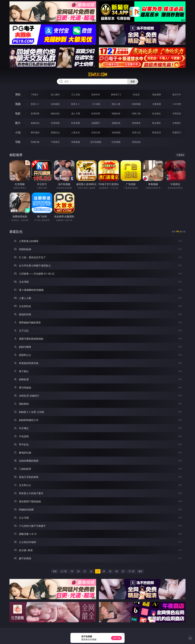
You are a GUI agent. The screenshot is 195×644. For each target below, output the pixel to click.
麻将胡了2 (116, 94)
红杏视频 (116, 142)
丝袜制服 (136, 104)
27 (123, 571)
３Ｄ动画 (96, 104)
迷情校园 (116, 132)
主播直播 (157, 104)
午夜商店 (55, 142)
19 (72, 571)
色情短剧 (136, 142)
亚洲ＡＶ (35, 104)
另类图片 (177, 123)
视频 (18, 104)
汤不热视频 (96, 142)
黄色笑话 (157, 132)
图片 (18, 123)
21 (85, 571)
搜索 (133, 81)
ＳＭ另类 (177, 104)
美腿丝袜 (116, 123)
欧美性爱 (96, 113)
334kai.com (98, 75)
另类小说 (136, 132)
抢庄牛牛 (177, 94)
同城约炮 (35, 142)
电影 (18, 113)
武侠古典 (96, 132)
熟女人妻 (116, 104)
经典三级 (136, 113)
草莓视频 (76, 142)
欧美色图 (76, 123)
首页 (55, 571)
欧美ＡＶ (76, 104)
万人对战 (76, 94)
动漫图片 (96, 123)
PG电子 (35, 94)
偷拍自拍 (55, 113)
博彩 (18, 94)
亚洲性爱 (35, 113)
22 (91, 571)
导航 (18, 142)
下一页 (131, 571)
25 (110, 571)
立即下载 (116, 638)
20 (78, 571)
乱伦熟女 (157, 113)
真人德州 (55, 94)
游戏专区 (96, 94)
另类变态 (177, 113)
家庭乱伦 (55, 132)
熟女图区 (157, 123)
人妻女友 (76, 132)
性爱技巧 (177, 132)
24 (104, 571)
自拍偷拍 (55, 104)
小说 (18, 132)
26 (117, 571)
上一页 (64, 571)
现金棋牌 (157, 94)
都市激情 (35, 132)
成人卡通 (76, 113)
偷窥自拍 (35, 123)
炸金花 (136, 94)
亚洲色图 (55, 123)
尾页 (140, 571)
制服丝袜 (116, 113)
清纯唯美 (136, 123)
